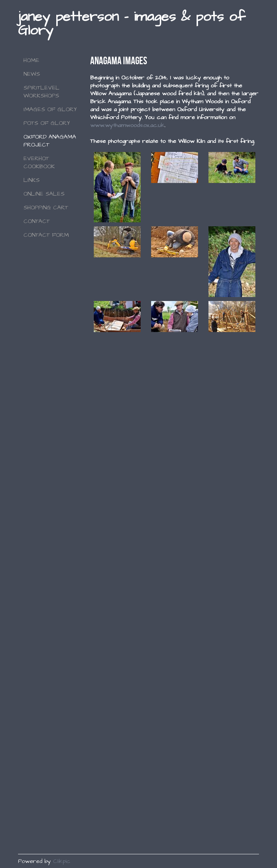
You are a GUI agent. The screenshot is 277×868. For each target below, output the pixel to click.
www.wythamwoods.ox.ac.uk (127, 125)
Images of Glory (50, 109)
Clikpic (62, 861)
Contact (37, 221)
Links (32, 180)
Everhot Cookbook (39, 162)
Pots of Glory (47, 123)
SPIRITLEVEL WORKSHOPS (41, 92)
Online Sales (44, 194)
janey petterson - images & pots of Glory (132, 24)
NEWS (32, 74)
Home (31, 60)
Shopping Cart (46, 208)
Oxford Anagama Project (50, 141)
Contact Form (46, 235)
